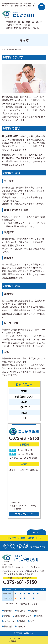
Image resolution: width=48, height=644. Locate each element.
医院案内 (8, 611)
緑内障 (24, 402)
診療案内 (34, 611)
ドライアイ (24, 407)
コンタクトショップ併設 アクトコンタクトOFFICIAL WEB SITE (24, 546)
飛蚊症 (24, 413)
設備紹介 (8, 627)
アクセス (21, 627)
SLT (24, 418)
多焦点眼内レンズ (24, 397)
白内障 (24, 391)
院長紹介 (21, 611)
